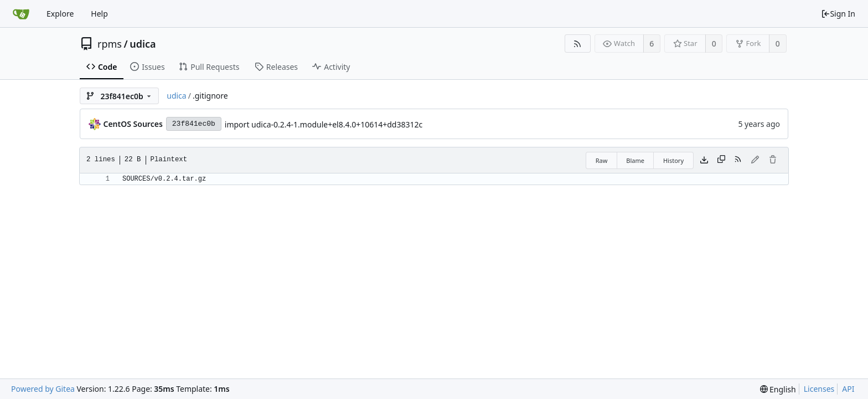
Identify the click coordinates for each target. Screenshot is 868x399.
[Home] (21, 14)
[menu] (778, 389)
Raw (602, 160)
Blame (635, 160)
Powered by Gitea (43, 389)
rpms (110, 44)
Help (99, 14)
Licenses (819, 389)
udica (143, 44)
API (848, 389)
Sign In (838, 14)
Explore (60, 14)
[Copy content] (721, 160)
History (673, 160)
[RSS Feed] (578, 44)
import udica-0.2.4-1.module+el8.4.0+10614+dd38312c (324, 124)
